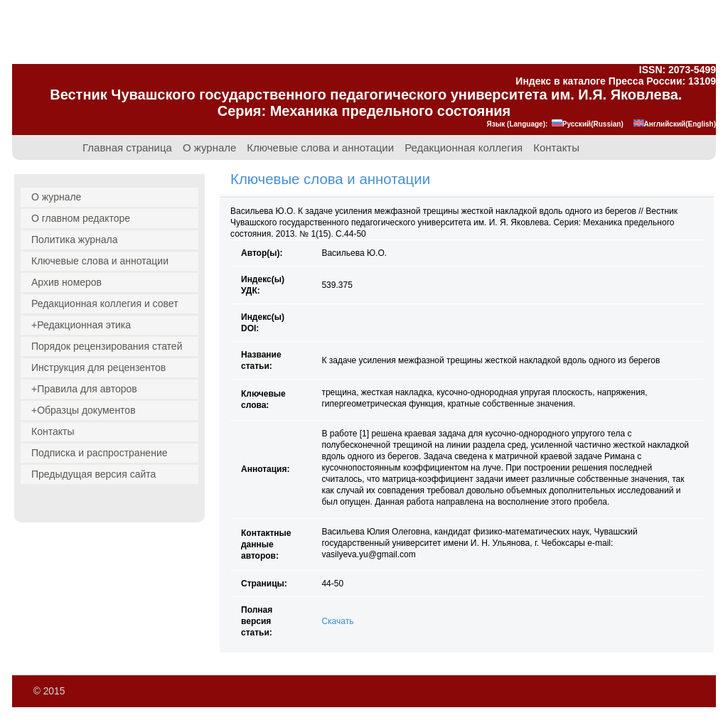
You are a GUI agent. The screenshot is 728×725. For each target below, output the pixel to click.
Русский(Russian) (588, 124)
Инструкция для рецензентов (98, 367)
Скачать (337, 621)
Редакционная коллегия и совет (105, 304)
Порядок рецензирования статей (107, 346)
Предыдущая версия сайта (93, 474)
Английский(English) (675, 124)
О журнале (209, 148)
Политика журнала (75, 240)
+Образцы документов (84, 410)
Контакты (556, 148)
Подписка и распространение (100, 453)
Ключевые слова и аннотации (320, 148)
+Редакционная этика (81, 325)
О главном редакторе (81, 218)
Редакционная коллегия (464, 148)
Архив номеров (66, 282)
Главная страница (127, 148)
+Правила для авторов (84, 389)
